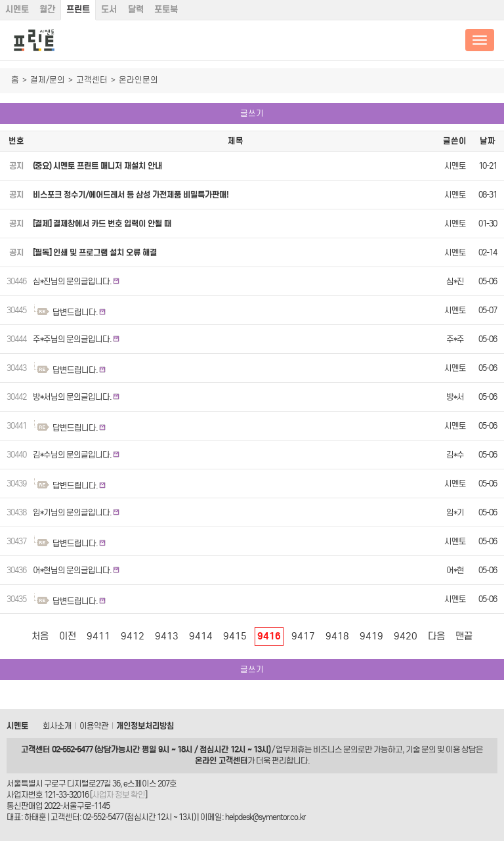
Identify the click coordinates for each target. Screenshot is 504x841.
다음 (436, 636)
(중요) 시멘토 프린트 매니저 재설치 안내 (97, 166)
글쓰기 (252, 113)
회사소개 (57, 726)
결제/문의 (48, 80)
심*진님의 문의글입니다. (72, 281)
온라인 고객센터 (221, 761)
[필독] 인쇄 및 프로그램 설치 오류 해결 (95, 252)
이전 (68, 636)
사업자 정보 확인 (118, 795)
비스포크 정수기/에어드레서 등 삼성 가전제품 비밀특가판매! (131, 195)
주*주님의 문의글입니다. (72, 339)
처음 (40, 636)
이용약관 (94, 726)
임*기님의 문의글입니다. (72, 512)
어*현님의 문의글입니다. (72, 570)
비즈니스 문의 (335, 749)
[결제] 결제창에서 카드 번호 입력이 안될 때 (102, 224)
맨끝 (464, 636)
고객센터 (92, 80)
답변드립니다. (75, 312)
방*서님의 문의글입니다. (72, 397)
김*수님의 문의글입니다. (72, 455)
